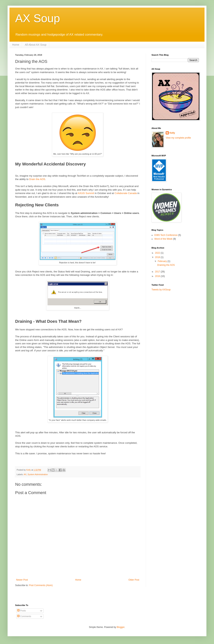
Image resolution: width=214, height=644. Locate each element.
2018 (158, 257)
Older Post (134, 580)
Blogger (121, 627)
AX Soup (38, 18)
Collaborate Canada (126, 193)
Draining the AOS (166, 265)
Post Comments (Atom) (41, 585)
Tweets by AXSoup (161, 290)
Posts (21, 611)
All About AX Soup (36, 45)
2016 (158, 276)
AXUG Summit (86, 193)
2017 (158, 272)
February (163, 261)
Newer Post (22, 580)
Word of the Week (163, 239)
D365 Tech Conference (166, 235)
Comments (24, 616)
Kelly (172, 133)
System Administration (38, 474)
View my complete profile (178, 138)
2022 (158, 253)
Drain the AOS (37, 179)
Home (16, 45)
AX (25, 474)
